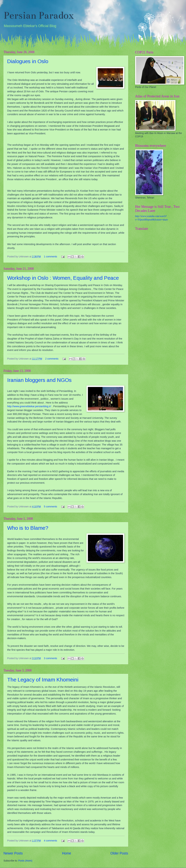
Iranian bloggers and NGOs (39, 380)
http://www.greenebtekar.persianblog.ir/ (29, 406)
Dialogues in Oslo (28, 61)
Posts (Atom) (25, 861)
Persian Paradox (39, 15)
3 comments (50, 658)
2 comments (52, 359)
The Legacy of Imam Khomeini (43, 680)
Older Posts (119, 853)
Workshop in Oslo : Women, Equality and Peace (63, 278)
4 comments (50, 841)
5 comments (50, 507)
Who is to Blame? (28, 528)
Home (67, 853)
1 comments (50, 257)
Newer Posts (13, 853)
